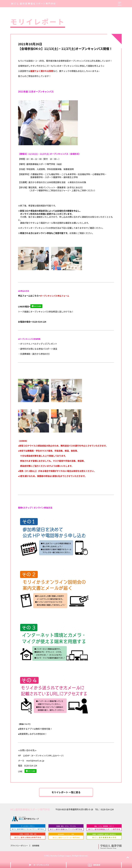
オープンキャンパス (38, 865)
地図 (59, 164)
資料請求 (94, 865)
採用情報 (37, 847)
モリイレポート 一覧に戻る (66, 793)
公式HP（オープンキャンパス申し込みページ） (45, 755)
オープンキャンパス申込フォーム (55, 296)
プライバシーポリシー (20, 847)
